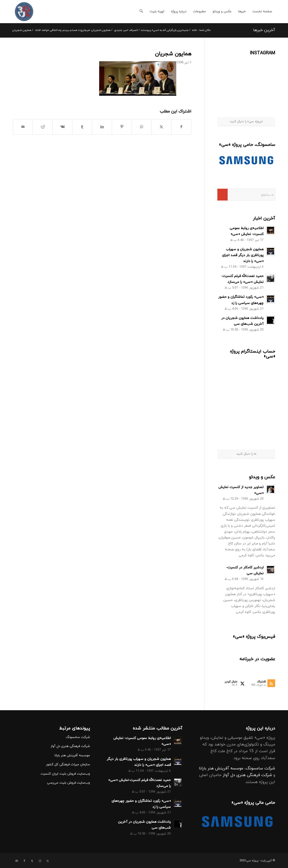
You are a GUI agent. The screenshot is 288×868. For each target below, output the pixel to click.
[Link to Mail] (17, 861)
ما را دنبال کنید (246, 454)
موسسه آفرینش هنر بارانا (221, 768)
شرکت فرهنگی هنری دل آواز (247, 775)
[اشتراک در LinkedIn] (102, 127)
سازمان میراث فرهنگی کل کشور (68, 765)
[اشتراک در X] (161, 127)
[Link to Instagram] (40, 861)
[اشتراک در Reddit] (43, 127)
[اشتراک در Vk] (62, 127)
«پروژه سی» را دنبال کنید (246, 121)
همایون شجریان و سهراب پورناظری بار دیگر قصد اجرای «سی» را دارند (243, 255)
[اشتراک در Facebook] (181, 127)
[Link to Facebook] (24, 861)
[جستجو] (141, 12)
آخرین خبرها (264, 30)
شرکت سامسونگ (261, 768)
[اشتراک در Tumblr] (82, 127)
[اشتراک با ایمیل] (23, 127)
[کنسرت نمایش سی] (24, 12)
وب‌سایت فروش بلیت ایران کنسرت (65, 774)
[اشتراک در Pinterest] (122, 127)
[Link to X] (48, 861)
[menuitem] (262, 12)
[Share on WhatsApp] (142, 127)
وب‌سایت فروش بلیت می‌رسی (68, 783)
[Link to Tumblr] (32, 861)
